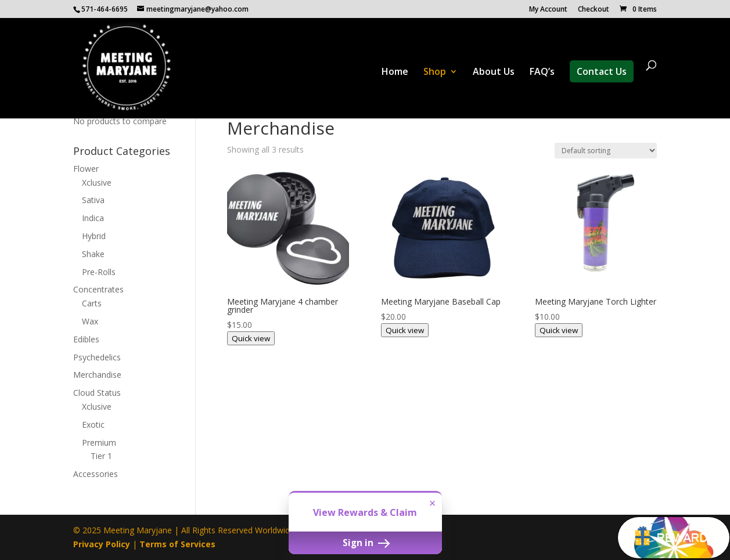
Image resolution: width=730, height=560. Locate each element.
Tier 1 (101, 456)
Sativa (93, 200)
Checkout (594, 10)
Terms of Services (177, 544)
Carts (92, 303)
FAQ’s (542, 73)
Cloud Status (97, 393)
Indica (93, 218)
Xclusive (97, 183)
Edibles (86, 339)
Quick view (251, 338)
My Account (548, 10)
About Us (494, 73)
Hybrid (94, 236)
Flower (86, 169)
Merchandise (97, 375)
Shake (93, 254)
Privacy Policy (102, 544)
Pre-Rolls (99, 272)
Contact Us (602, 71)
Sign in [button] (365, 543)
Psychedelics (97, 357)
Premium (99, 442)
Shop (435, 73)
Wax (90, 321)
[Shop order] (606, 151)
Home (395, 73)
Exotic (93, 424)
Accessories (96, 474)
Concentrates (98, 289)
